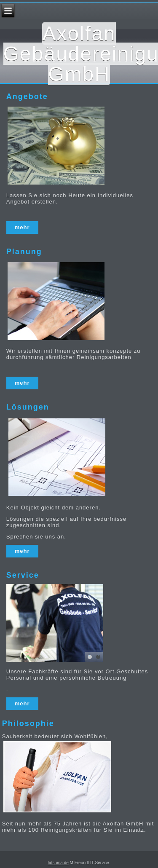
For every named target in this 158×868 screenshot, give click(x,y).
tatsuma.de (58, 863)
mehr (22, 227)
